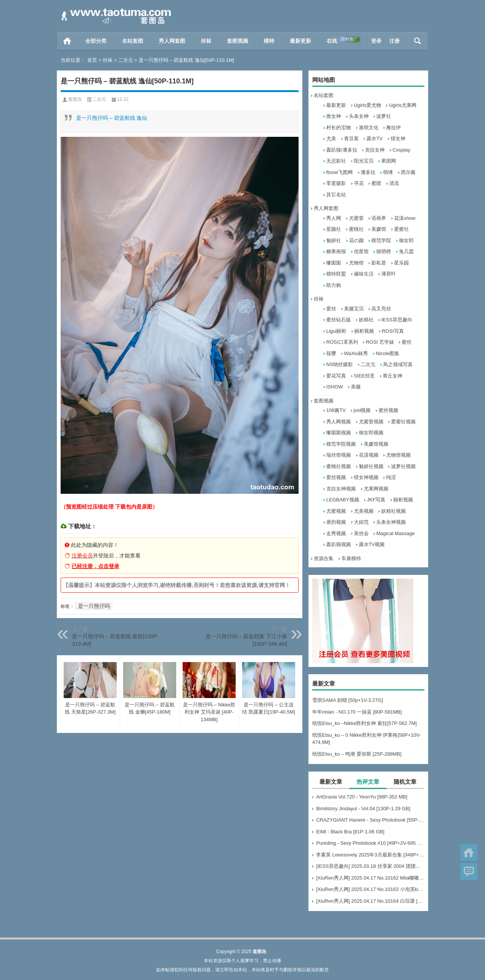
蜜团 (376, 183)
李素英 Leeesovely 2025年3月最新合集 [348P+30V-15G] (370, 855)
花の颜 (356, 240)
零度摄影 (336, 183)
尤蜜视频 (336, 511)
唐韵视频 (336, 522)
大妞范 (361, 522)
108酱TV (336, 410)
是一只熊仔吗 (94, 606)
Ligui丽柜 (336, 331)
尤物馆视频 (398, 455)
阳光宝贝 (364, 161)
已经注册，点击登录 (95, 566)
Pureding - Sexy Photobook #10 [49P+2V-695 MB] (370, 843)
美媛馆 (379, 229)
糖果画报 (336, 251)
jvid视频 (362, 410)
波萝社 (384, 116)
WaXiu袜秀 (356, 353)
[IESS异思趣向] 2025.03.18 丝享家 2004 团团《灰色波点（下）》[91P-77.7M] (370, 866)
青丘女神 (393, 376)
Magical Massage (395, 533)
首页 (67, 41)
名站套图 (133, 41)
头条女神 (359, 116)
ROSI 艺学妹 (380, 342)
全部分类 (96, 41)
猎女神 (398, 139)
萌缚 (388, 172)
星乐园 (401, 263)
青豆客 (351, 139)
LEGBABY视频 (343, 500)
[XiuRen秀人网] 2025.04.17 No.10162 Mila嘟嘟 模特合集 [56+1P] (370, 878)
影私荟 (379, 263)
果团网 (389, 161)
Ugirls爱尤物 (368, 105)
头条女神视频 (391, 522)
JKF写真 (376, 500)
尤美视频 (364, 511)
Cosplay (401, 150)
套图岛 (75, 99)
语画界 (379, 218)
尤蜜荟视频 (371, 422)
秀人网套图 (172, 41)
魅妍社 (334, 240)
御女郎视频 (371, 433)
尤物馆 (356, 263)
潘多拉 (368, 172)
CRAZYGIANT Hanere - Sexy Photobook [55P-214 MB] (370, 820)
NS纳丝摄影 (339, 364)
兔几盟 (406, 251)
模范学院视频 (341, 444)
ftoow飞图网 (339, 172)
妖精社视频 (393, 511)
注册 (394, 41)
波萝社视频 (403, 466)
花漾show (405, 218)
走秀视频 (336, 533)
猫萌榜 (384, 251)
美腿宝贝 (354, 309)
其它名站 (336, 195)
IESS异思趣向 (397, 320)
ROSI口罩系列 (342, 342)
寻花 (359, 183)
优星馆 (361, 251)
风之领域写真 (398, 364)
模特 (269, 41)
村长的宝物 (339, 128)
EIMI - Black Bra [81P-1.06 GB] (350, 832)
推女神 (334, 116)
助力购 (334, 285)
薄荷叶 (389, 274)
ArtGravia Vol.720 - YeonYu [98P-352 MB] (362, 797)
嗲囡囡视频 (339, 433)
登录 (376, 41)
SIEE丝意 (365, 376)
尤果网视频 (376, 489)
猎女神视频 (366, 477)
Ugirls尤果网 (402, 105)
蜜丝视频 (388, 410)
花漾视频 (369, 455)
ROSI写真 (393, 331)
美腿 (356, 387)
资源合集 (324, 558)
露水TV (375, 139)
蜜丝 (407, 342)
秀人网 (334, 218)
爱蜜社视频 (403, 422)
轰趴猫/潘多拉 (342, 150)
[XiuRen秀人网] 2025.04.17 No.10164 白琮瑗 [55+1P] (370, 901)
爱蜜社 (401, 229)
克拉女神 (375, 150)
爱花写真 (336, 376)
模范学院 (381, 240)
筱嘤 (331, 353)
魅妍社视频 (371, 466)
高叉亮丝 (381, 309)
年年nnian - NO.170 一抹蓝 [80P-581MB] (357, 712)
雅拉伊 (393, 128)
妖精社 (366, 320)
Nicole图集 (388, 353)
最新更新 (300, 41)
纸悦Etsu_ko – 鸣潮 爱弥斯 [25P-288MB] (357, 754)
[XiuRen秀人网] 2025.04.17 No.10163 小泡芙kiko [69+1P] (370, 889)
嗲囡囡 (334, 263)
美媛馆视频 (376, 444)
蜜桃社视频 (339, 466)
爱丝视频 (336, 477)
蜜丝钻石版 (339, 320)
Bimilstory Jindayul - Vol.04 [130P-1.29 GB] (363, 809)
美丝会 (361, 533)
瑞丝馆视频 (339, 455)
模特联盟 (336, 274)
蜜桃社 (356, 229)
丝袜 (206, 41)
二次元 (126, 60)
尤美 (331, 139)
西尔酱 (408, 172)
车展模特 (351, 558)
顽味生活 (364, 274)
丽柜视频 (364, 331)
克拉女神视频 (341, 489)
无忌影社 (336, 161)
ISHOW (335, 387)
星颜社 (334, 229)
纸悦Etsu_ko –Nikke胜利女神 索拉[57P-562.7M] (365, 723)
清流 (394, 183)
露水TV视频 (372, 544)
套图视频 (238, 41)
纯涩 (391, 477)
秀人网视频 (339, 422)
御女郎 (406, 240)
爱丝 (331, 309)
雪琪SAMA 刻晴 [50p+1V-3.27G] (348, 700)
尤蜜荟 (356, 218)
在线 (343, 40)
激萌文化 (369, 128)
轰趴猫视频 (339, 544)
